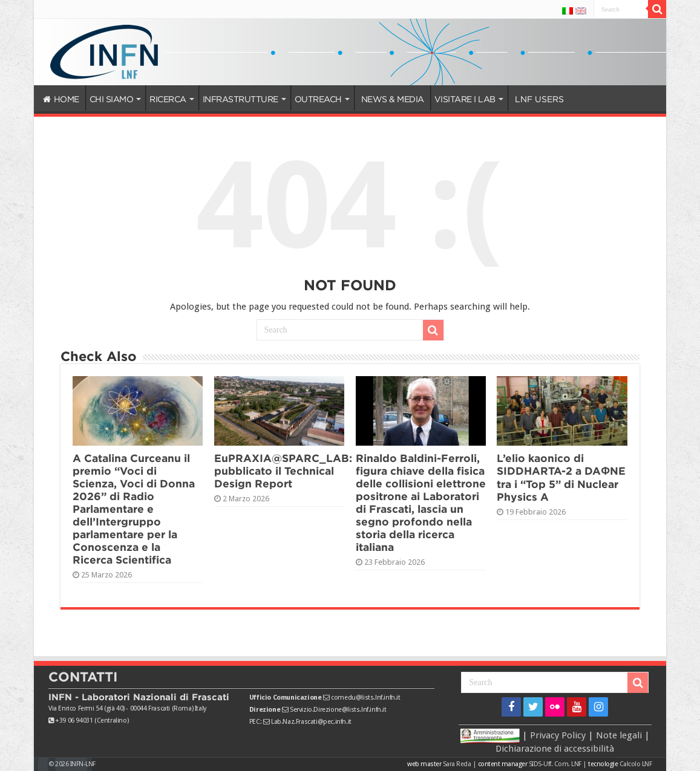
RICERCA (168, 99)
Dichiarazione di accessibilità (555, 749)
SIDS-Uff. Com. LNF (555, 764)
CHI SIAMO (112, 99)
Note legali (619, 735)
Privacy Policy (558, 735)
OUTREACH (318, 99)
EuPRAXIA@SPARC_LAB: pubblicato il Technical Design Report (283, 471)
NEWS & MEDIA (393, 99)
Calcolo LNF (636, 764)
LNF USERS (539, 99)
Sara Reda (456, 764)
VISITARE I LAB (465, 99)
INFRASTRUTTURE (240, 99)
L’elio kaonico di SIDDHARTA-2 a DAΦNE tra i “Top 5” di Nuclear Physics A (561, 477)
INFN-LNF (83, 764)
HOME (61, 99)
